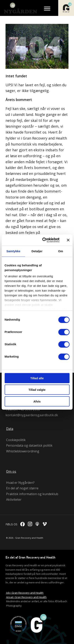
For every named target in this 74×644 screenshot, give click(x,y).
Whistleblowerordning (23, 451)
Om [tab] (61, 251)
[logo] (22, 8)
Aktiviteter (14, 499)
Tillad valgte (37, 390)
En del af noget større (22, 488)
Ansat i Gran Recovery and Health (26, 597)
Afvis (37, 401)
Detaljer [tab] (37, 251)
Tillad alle (37, 378)
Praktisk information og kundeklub (32, 494)
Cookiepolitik (16, 440)
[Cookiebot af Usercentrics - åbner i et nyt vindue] (44, 240)
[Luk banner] (68, 240)
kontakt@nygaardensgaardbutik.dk (32, 415)
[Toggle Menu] (47, 8)
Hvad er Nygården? (20, 483)
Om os (11, 471)
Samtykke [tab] (13, 251)
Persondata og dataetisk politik (29, 445)
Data (10, 429)
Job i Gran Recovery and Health (25, 593)
